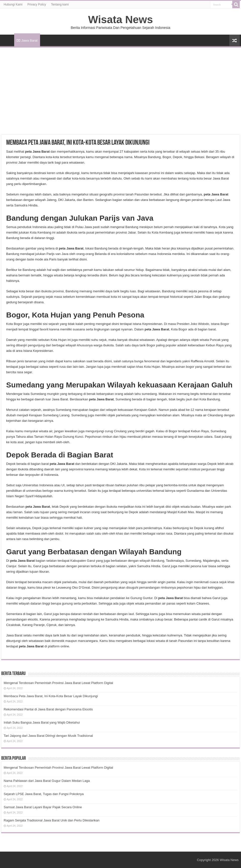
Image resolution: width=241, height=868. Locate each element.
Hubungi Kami (13, 4)
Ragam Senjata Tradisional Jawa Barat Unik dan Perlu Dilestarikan (52, 820)
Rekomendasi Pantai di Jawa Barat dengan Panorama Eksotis (48, 709)
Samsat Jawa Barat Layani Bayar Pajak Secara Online (43, 807)
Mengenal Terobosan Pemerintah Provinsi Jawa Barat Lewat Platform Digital (58, 683)
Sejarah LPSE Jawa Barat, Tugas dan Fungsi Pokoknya (44, 794)
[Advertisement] (120, 85)
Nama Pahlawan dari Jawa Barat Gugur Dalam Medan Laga (47, 781)
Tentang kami (60, 4)
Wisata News (120, 19)
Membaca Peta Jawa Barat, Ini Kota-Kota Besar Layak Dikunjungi (51, 696)
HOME (8, 40)
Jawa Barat (27, 40)
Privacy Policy (37, 4)
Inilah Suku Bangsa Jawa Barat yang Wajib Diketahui (42, 722)
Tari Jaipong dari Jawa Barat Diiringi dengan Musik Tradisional (48, 736)
